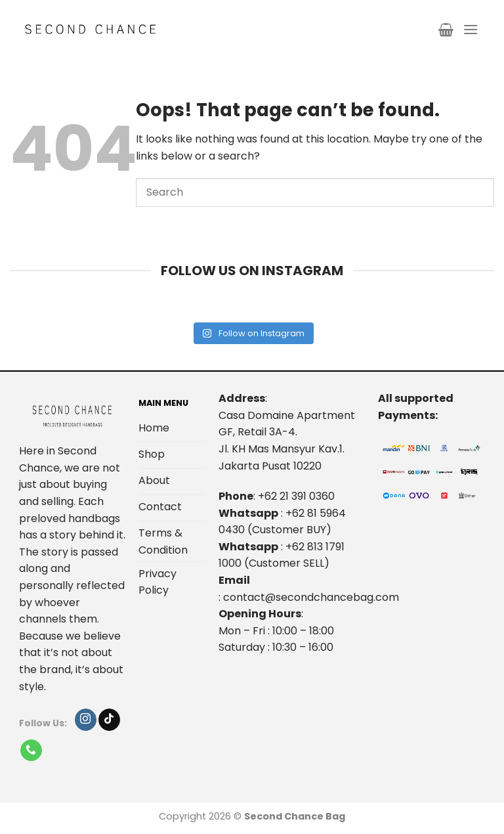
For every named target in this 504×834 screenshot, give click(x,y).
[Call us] (31, 751)
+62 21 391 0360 (296, 496)
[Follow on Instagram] (86, 720)
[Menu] (471, 29)
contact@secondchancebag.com (311, 597)
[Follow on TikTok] (109, 720)
